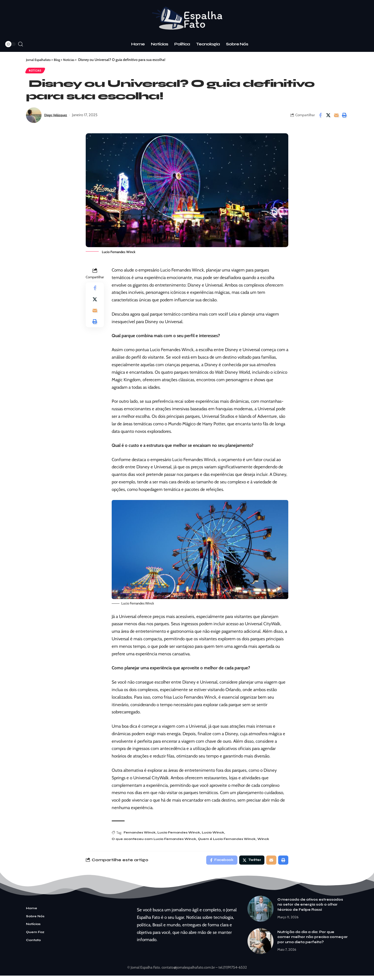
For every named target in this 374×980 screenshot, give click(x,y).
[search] (21, 44)
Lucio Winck (218, 835)
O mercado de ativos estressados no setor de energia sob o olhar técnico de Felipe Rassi (310, 909)
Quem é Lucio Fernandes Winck (233, 842)
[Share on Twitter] (328, 117)
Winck (272, 842)
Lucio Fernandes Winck (182, 835)
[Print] (344, 117)
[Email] (336, 117)
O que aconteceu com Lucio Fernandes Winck (156, 842)
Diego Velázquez (58, 117)
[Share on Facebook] (320, 117)
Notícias (38, 72)
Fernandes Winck (141, 835)
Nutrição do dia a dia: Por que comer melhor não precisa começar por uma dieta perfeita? (313, 941)
